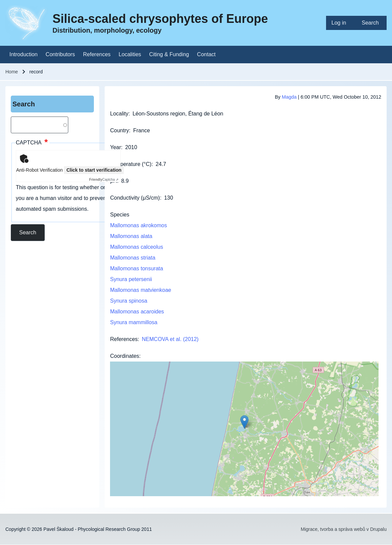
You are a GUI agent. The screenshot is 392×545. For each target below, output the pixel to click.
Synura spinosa (129, 301)
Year (115, 147)
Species (120, 215)
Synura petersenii (131, 279)
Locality (119, 114)
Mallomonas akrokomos (138, 225)
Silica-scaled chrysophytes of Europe (160, 19)
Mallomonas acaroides (137, 312)
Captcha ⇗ (104, 180)
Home (12, 72)
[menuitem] (341, 23)
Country (119, 130)
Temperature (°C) (131, 164)
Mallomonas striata (133, 258)
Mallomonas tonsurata (136, 268)
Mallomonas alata (131, 236)
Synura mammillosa (134, 322)
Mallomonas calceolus (136, 247)
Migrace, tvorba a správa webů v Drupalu (344, 529)
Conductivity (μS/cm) (135, 198)
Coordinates (124, 356)
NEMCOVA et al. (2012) (170, 339)
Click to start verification (94, 170)
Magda (289, 97)
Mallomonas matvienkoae (140, 290)
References (124, 339)
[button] (244, 422)
